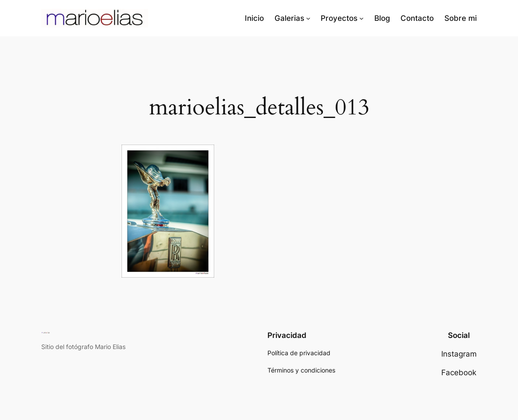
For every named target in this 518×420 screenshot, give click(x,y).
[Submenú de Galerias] (308, 18)
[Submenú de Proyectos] (361, 18)
